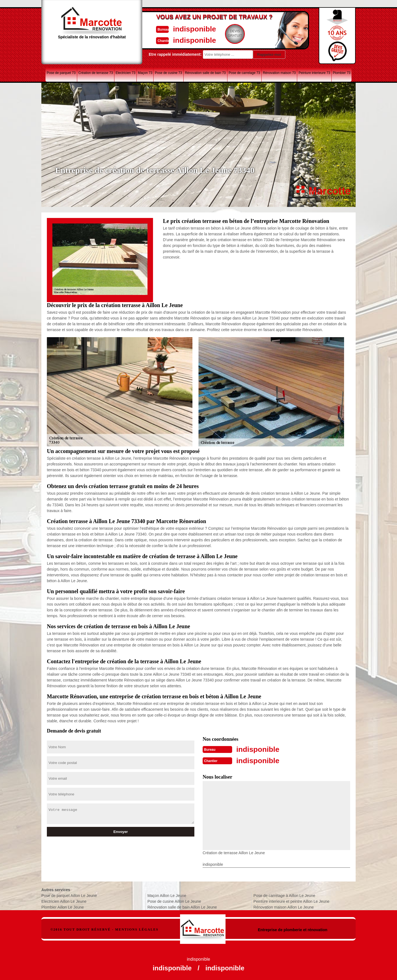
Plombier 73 (342, 73)
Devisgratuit (224, 33)
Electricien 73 (125, 73)
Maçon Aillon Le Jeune (167, 895)
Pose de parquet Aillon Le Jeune (69, 895)
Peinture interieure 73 (314, 73)
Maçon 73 (145, 73)
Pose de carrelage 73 (244, 73)
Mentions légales (137, 929)
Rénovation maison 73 (279, 73)
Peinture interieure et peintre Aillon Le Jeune (291, 901)
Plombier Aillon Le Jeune (63, 907)
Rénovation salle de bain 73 (205, 73)
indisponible (182, 29)
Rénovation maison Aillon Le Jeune (284, 907)
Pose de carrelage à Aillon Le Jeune (284, 895)
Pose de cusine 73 (169, 73)
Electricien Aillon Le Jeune (64, 901)
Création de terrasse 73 (96, 73)
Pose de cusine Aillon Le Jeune (174, 901)
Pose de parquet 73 (61, 73)
